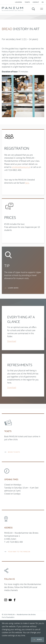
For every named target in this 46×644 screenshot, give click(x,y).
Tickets (27, 2)
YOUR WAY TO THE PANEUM (17, 552)
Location (18, 2)
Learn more (11, 288)
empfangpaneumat (21, 167)
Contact (36, 2)
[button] (43, 2)
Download (12, 341)
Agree (38, 640)
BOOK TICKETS (12, 452)
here (27, 183)
